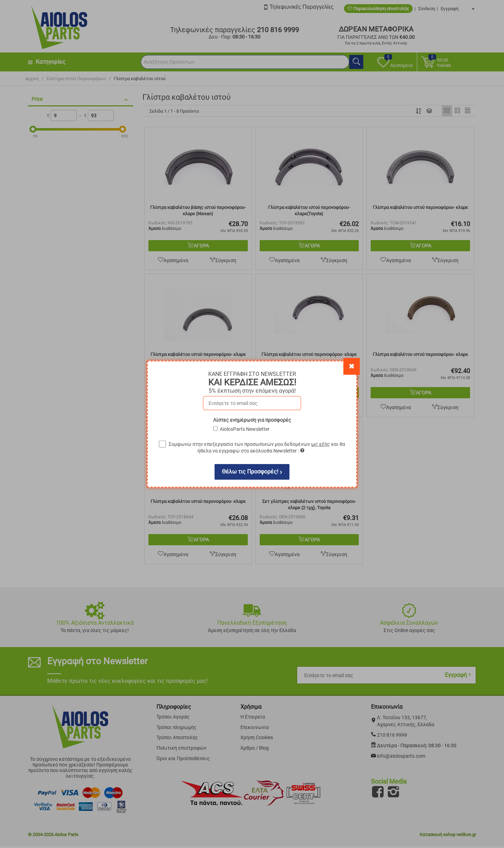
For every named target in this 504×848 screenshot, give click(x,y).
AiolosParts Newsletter (245, 429)
